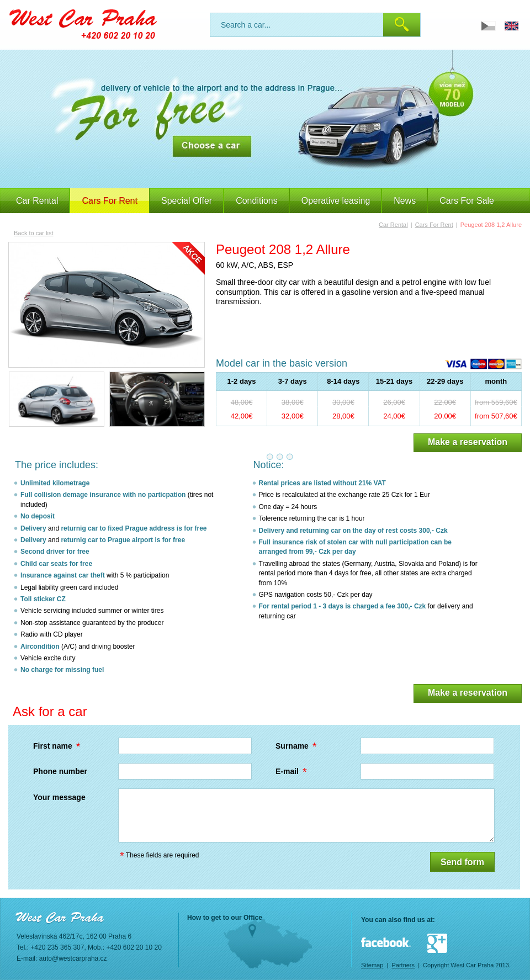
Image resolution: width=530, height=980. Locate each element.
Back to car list (34, 233)
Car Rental (37, 201)
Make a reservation (468, 442)
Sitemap (372, 965)
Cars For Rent (434, 225)
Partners (403, 965)
